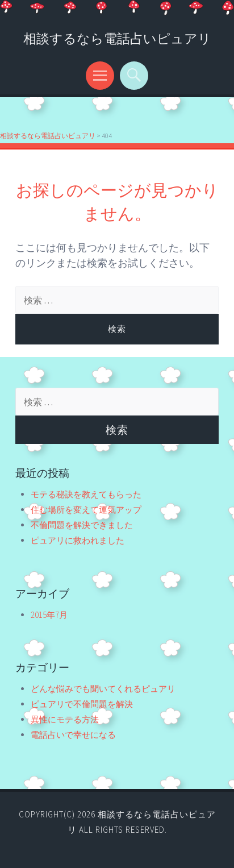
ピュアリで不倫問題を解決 (82, 704)
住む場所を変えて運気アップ (86, 510)
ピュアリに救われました (78, 540)
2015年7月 (49, 615)
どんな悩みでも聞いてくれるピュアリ (103, 689)
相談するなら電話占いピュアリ (117, 38)
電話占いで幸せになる (73, 735)
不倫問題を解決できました (82, 525)
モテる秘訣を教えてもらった (86, 494)
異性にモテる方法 (65, 719)
